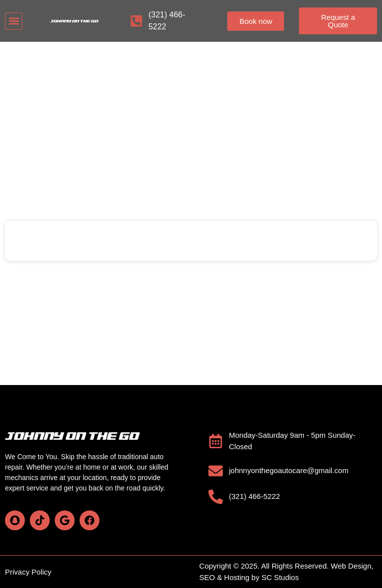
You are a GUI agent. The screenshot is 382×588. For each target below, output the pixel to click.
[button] (14, 21)
